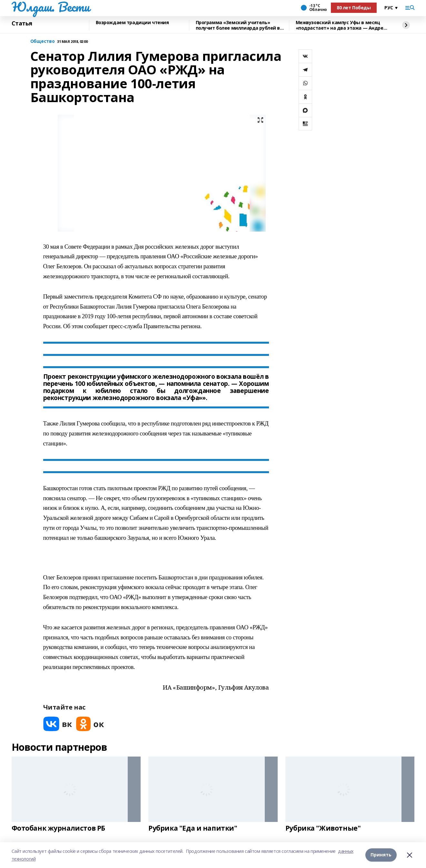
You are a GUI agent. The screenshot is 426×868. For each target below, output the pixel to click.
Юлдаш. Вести (51, 7)
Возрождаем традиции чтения (132, 23)
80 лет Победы (354, 8)
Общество (43, 41)
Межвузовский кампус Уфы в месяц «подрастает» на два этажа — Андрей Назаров (341, 25)
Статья (22, 24)
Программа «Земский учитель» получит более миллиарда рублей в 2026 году (238, 25)
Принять (381, 855)
